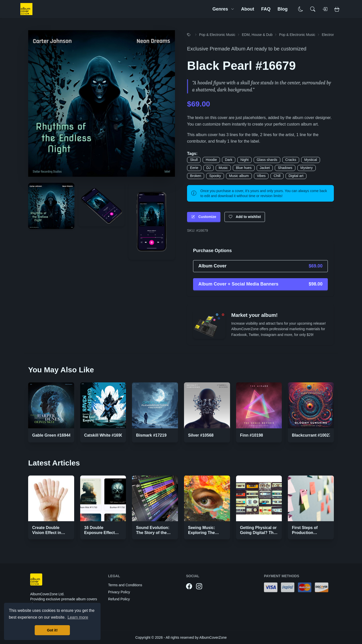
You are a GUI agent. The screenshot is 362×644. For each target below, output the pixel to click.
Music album (239, 176)
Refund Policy (119, 599)
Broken (196, 176)
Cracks (291, 160)
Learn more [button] (78, 617)
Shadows (285, 168)
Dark (229, 160)
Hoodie (211, 160)
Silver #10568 (201, 435)
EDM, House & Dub (257, 35)
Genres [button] (223, 9)
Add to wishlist (245, 217)
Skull (194, 160)
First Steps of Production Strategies (305, 533)
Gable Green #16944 (51, 435)
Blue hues (244, 168)
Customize (204, 217)
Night (244, 160)
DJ (209, 168)
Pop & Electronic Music (217, 35)
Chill (277, 176)
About (248, 9)
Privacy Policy (119, 592)
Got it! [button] (52, 630)
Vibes (261, 176)
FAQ (266, 9)
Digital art (296, 176)
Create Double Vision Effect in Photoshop (47, 533)
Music (223, 168)
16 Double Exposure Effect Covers (100, 533)
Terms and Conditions (125, 585)
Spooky (215, 176)
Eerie (194, 168)
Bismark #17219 (151, 435)
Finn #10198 (252, 435)
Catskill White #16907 (105, 435)
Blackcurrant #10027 (311, 435)
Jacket (265, 168)
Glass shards (267, 160)
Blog (283, 9)
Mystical (311, 160)
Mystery (307, 168)
